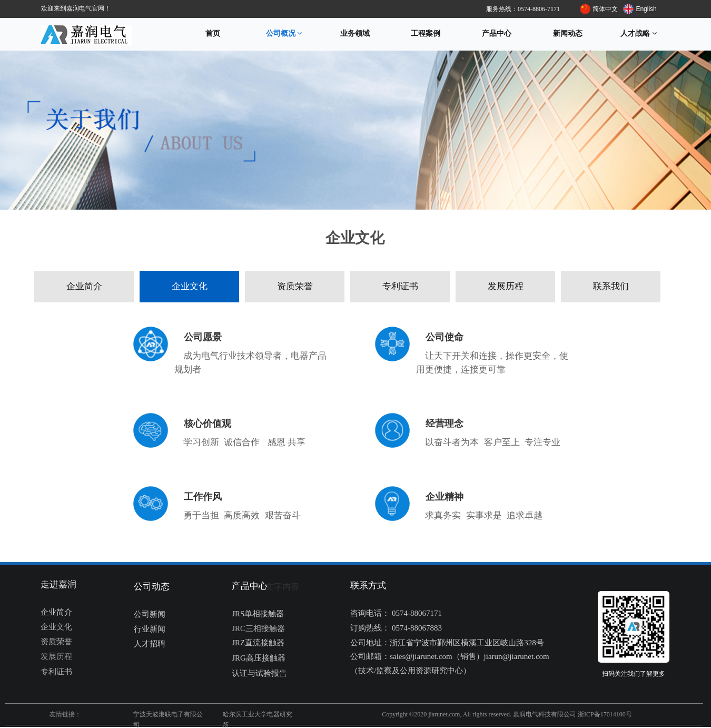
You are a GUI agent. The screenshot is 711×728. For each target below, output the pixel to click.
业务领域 (355, 33)
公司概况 (284, 33)
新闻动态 (568, 33)
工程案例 (426, 33)
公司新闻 (150, 614)
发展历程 (506, 286)
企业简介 (84, 286)
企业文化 (190, 286)
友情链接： (65, 714)
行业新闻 (150, 629)
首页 (213, 33)
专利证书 (400, 286)
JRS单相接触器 (258, 614)
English (646, 9)
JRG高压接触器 (259, 658)
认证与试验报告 (259, 673)
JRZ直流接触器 (258, 643)
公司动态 (152, 587)
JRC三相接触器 (258, 628)
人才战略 (639, 33)
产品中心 (497, 33)
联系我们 (611, 286)
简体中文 (605, 9)
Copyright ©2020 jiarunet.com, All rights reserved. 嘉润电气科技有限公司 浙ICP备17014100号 (507, 714)
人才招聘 (150, 644)
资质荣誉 (295, 286)
